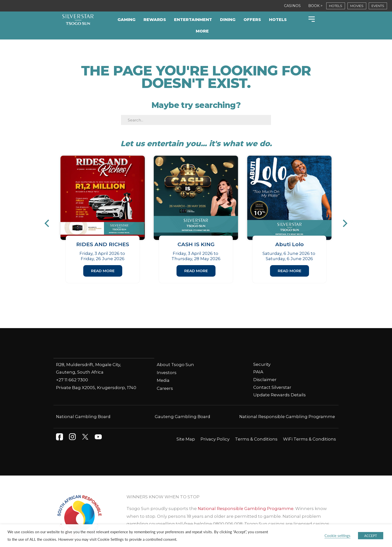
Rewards (155, 20)
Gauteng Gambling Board (183, 406)
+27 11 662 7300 (72, 369)
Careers (165, 378)
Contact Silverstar (272, 377)
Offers (252, 20)
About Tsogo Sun (175, 354)
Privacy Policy (215, 429)
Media (163, 370)
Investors (167, 362)
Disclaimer (265, 369)
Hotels (278, 20)
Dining (228, 20)
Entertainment (193, 20)
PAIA (258, 362)
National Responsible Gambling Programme (287, 406)
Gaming (126, 20)
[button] (49, 218)
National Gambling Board (84, 406)
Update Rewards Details (279, 385)
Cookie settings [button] (337, 536)
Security (262, 354)
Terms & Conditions (256, 429)
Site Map (186, 429)
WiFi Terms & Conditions (309, 429)
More (202, 31)
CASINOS (292, 6)
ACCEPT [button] (371, 536)
